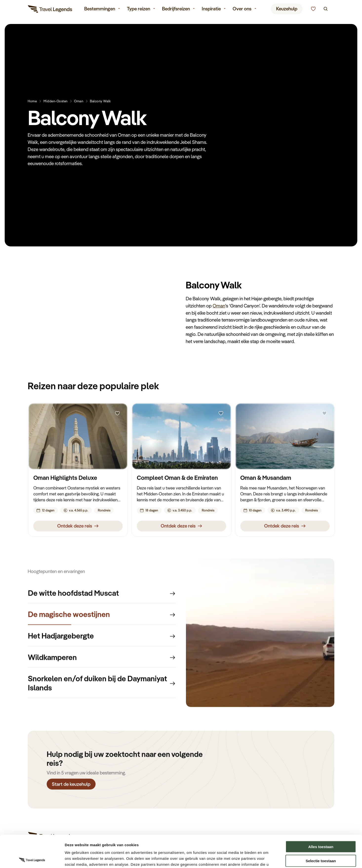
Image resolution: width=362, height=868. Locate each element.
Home (32, 101)
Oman (79, 101)
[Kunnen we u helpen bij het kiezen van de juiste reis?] (313, 10)
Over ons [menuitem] (242, 9)
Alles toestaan (321, 814)
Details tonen (267, 858)
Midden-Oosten (56, 101)
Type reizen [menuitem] (139, 9)
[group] (102, 594)
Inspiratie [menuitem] (211, 9)
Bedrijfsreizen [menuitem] (176, 9)
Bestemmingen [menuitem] (100, 9)
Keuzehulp (287, 9)
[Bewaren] (117, 415)
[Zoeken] (326, 10)
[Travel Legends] (50, 10)
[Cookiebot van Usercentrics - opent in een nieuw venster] (32, 858)
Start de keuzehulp (71, 785)
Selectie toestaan (321, 829)
